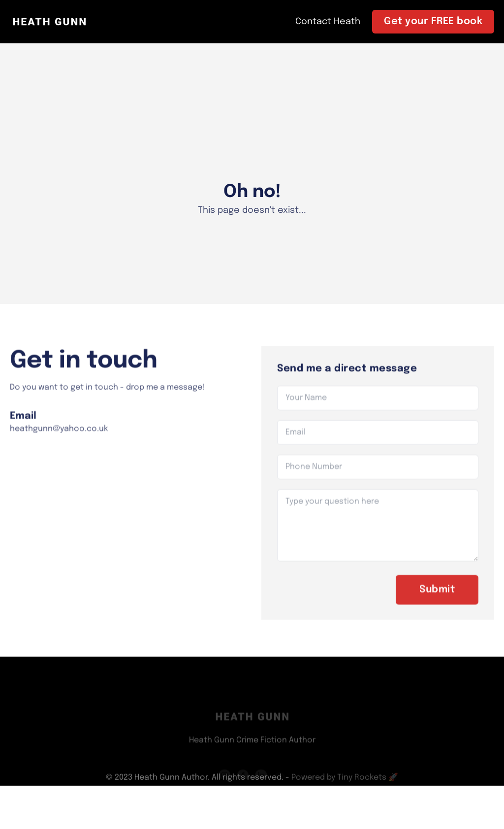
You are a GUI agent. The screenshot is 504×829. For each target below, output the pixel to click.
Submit (437, 595)
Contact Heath (328, 22)
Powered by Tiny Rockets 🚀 (345, 779)
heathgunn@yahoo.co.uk (59, 434)
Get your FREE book (433, 21)
